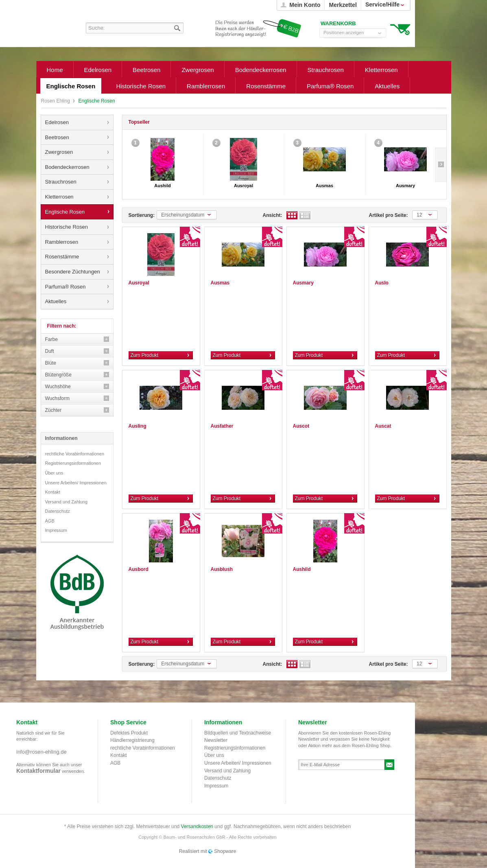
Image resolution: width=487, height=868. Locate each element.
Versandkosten (197, 826)
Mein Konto (305, 5)
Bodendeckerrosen (67, 167)
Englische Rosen (65, 212)
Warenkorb (400, 29)
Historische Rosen (67, 227)
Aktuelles (56, 301)
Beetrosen (57, 137)
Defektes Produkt (129, 733)
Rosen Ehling (56, 101)
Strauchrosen (61, 182)
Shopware (225, 851)
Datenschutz (58, 511)
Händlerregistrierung (132, 740)
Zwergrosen (59, 152)
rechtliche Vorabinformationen (75, 454)
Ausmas (324, 186)
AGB (50, 521)
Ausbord (139, 569)
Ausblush (222, 569)
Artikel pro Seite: (389, 215)
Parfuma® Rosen (66, 287)
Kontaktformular (38, 771)
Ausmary (405, 186)
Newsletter (216, 740)
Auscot (301, 426)
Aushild (162, 186)
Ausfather (222, 426)
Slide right (441, 165)
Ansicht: (273, 215)
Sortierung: (142, 215)
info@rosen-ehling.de (41, 752)
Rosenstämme (62, 257)
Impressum (56, 530)
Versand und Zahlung (67, 502)
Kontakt (53, 492)
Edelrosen (57, 122)
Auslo (382, 283)
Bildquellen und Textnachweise (238, 733)
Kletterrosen (59, 197)
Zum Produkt (145, 355)
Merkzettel (343, 5)
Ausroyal (243, 186)
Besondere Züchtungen (73, 272)
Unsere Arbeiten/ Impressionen (76, 483)
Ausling (138, 426)
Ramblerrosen (62, 242)
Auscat (383, 426)
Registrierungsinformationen (73, 463)
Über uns (54, 473)
